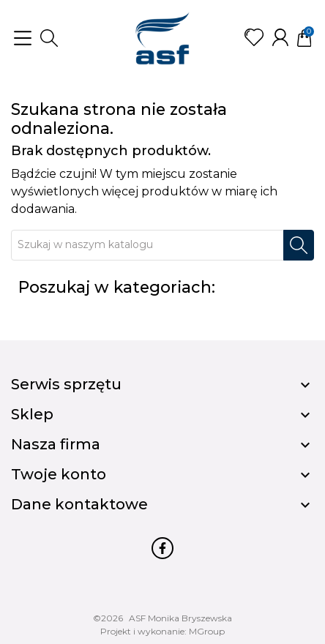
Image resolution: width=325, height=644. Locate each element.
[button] (49, 38)
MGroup (207, 631)
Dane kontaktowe (79, 504)
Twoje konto (59, 474)
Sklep (32, 414)
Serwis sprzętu (66, 384)
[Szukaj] (147, 245)
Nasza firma (56, 444)
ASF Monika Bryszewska (180, 618)
